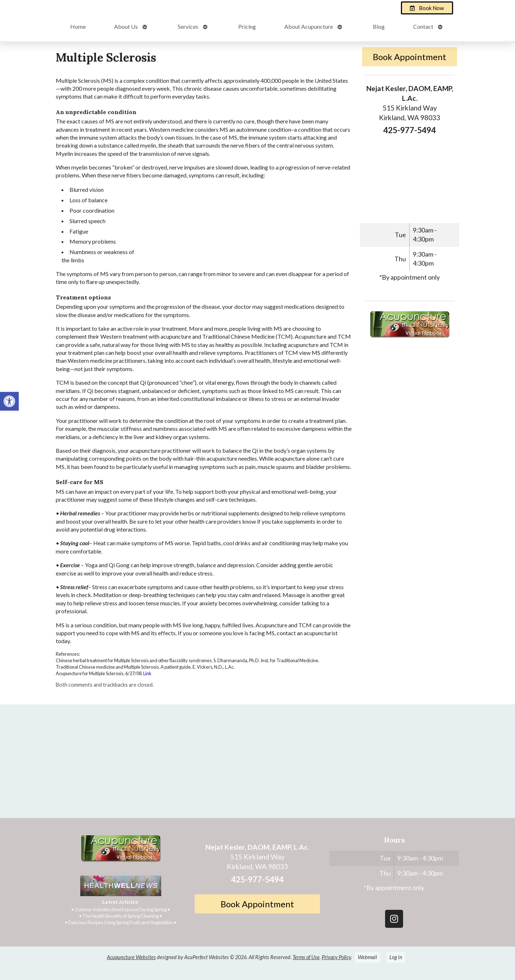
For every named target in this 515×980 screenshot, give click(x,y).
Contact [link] (423, 26)
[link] (9, 401)
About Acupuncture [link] (309, 26)
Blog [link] (379, 26)
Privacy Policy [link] (336, 957)
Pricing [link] (247, 26)
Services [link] (188, 26)
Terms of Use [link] (306, 957)
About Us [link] (126, 26)
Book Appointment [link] (410, 57)
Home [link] (78, 26)
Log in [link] (396, 957)
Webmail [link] (367, 957)
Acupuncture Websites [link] (131, 957)
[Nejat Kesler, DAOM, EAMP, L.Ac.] (257, 764)
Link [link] (147, 673)
